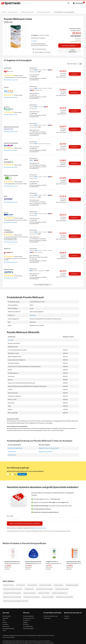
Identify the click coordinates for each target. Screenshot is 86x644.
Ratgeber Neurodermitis (46, 451)
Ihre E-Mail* (10, 516)
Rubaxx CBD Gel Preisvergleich (45, 589)
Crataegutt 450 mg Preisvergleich (12, 593)
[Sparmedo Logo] (11, 3)
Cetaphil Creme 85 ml (52, 561)
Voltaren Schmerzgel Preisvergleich (13, 589)
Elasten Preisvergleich (45, 585)
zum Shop (75, 74)
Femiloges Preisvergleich (62, 589)
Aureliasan (34, 41)
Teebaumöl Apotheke (44, 593)
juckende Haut (12, 455)
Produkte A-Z (27, 620)
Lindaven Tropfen (58, 585)
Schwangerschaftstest (48, 597)
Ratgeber (25, 622)
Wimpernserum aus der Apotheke (12, 597)
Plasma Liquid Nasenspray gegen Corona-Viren (16, 601)
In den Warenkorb (72, 51)
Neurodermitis (12, 451)
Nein (15, 474)
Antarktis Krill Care (9, 585)
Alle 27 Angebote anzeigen (43, 285)
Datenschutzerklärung (40, 528)
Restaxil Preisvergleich (30, 593)
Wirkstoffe (26, 624)
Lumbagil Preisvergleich (72, 585)
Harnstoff (11, 340)
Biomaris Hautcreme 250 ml (33, 561)
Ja (10, 474)
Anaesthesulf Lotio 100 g (74, 561)
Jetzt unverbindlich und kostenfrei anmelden (25, 523)
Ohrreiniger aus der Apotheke (32, 597)
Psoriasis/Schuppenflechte (15, 448)
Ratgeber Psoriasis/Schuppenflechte (49, 448)
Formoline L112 (21, 585)
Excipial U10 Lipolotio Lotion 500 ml (13, 561)
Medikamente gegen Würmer (60, 593)
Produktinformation (39, 49)
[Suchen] (68, 3)
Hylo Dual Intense (32, 585)
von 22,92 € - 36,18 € (40, 35)
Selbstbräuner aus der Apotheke (64, 597)
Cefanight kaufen (29, 589)
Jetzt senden (22, 474)
